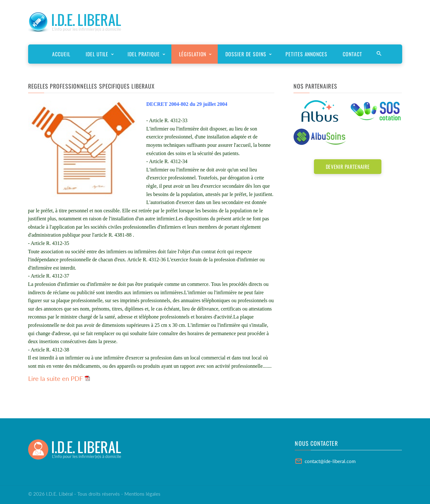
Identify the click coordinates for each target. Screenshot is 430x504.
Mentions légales (142, 494)
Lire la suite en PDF (55, 378)
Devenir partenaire (348, 167)
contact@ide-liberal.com (330, 461)
